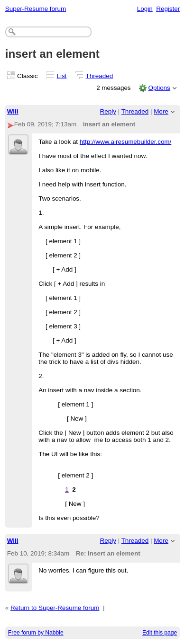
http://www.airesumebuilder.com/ (125, 142)
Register (168, 9)
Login (145, 9)
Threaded (100, 76)
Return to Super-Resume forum (55, 608)
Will (13, 111)
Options (159, 88)
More (161, 111)
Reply (108, 111)
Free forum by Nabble (36, 633)
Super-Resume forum (36, 9)
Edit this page (160, 633)
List (62, 76)
